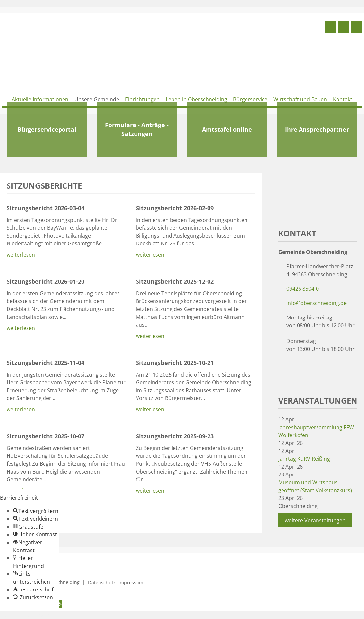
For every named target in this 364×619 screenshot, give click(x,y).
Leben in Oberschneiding (196, 99)
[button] (36, 511)
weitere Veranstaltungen (315, 520)
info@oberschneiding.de (317, 303)
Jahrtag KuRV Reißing (304, 459)
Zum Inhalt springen (25, 615)
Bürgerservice (250, 99)
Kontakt (343, 99)
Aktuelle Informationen (40, 99)
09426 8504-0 (303, 289)
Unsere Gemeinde (97, 99)
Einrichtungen (142, 99)
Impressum (131, 582)
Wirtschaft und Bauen (300, 99)
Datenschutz (102, 582)
